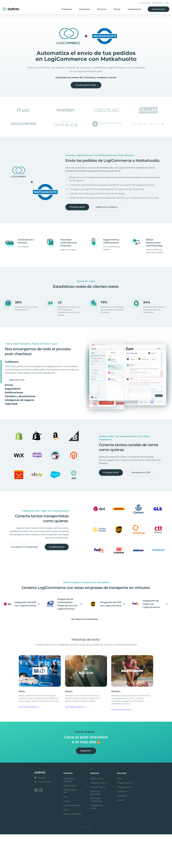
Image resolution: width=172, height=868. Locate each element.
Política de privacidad (95, 827)
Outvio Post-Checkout (73, 814)
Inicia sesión (145, 3)
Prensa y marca (98, 821)
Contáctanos (157, 3)
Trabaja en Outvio (99, 817)
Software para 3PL (73, 825)
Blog (119, 813)
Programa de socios (96, 841)
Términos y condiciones (96, 834)
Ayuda (120, 834)
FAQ (166, 3)
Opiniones (122, 830)
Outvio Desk (71, 820)
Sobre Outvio (97, 813)
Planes (117, 9)
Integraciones (135, 9)
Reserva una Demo (72, 848)
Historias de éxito (72, 840)
